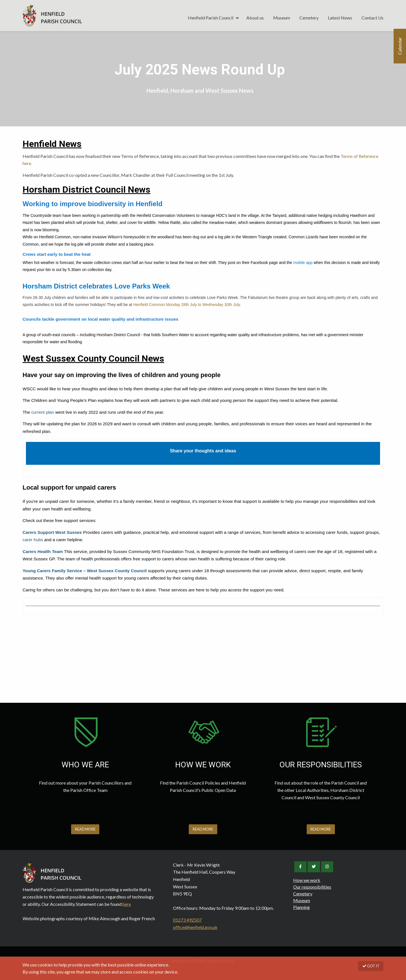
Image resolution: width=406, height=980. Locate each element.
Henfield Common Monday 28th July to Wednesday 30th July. (187, 305)
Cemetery (309, 18)
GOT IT (371, 966)
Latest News (340, 18)
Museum (282, 18)
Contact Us (372, 18)
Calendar (400, 46)
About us (255, 18)
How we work (307, 880)
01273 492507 (187, 920)
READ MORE (85, 829)
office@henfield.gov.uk (195, 927)
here (127, 904)
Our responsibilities (312, 887)
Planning (301, 907)
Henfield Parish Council (52, 16)
